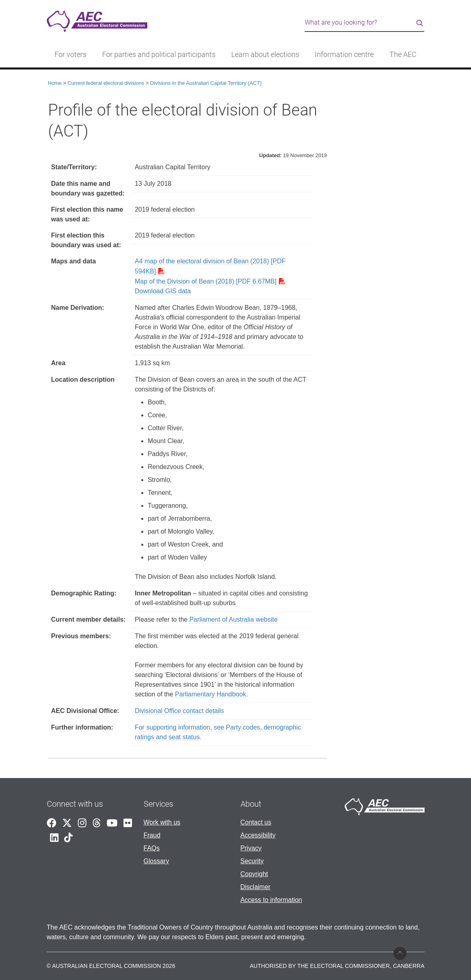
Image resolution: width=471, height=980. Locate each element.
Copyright (254, 874)
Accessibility (258, 835)
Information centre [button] (344, 55)
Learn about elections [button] (265, 55)
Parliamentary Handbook (211, 694)
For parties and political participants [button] (159, 55)
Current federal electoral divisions (106, 83)
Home (55, 83)
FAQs (152, 848)
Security (252, 861)
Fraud (152, 835)
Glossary (156, 861)
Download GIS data (163, 291)
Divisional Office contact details (179, 711)
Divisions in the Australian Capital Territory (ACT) (206, 83)
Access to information (271, 900)
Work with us (162, 822)
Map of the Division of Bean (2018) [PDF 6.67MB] (206, 281)
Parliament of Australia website (233, 619)
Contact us (256, 822)
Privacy (251, 848)
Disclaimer (256, 887)
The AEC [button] (403, 55)
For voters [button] (70, 55)
